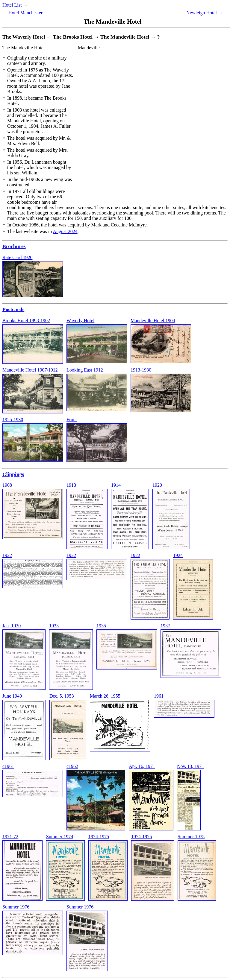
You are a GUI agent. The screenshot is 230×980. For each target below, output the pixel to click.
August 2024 (65, 231)
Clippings (13, 474)
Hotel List (12, 5)
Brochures (14, 246)
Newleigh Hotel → (205, 13)
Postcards (13, 309)
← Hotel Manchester (22, 13)
